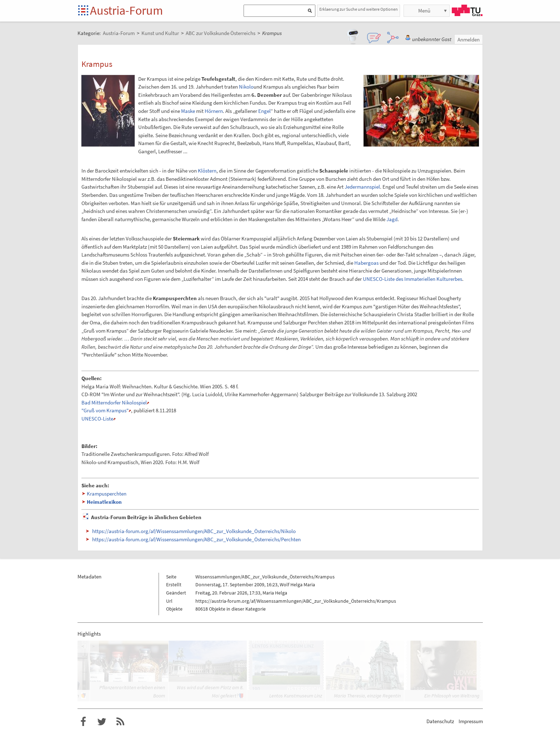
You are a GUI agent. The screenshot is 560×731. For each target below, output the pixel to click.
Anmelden (469, 39)
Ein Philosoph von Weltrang (452, 696)
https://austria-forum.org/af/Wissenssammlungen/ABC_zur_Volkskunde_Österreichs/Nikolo (194, 531)
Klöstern (207, 171)
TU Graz (467, 10)
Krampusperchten (107, 494)
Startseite (84, 11)
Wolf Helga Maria (297, 585)
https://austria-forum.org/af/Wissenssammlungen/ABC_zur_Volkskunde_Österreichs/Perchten (196, 539)
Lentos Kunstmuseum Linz (296, 696)
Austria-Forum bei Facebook (83, 722)
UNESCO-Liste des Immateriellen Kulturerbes (412, 279)
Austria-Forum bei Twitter (102, 722)
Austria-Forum (126, 10)
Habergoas (366, 263)
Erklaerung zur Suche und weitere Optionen (359, 9)
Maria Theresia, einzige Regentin (367, 696)
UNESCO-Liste (97, 419)
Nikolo (246, 87)
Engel (264, 111)
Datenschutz (440, 721)
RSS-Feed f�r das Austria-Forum (120, 722)
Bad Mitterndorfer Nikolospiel (114, 402)
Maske (188, 111)
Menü (424, 11)
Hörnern (214, 111)
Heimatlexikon (104, 502)
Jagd (392, 219)
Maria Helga (275, 593)
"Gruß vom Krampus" (105, 410)
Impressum (471, 721)
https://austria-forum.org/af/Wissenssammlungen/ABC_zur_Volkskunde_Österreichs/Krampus (296, 601)
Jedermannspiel (362, 187)
